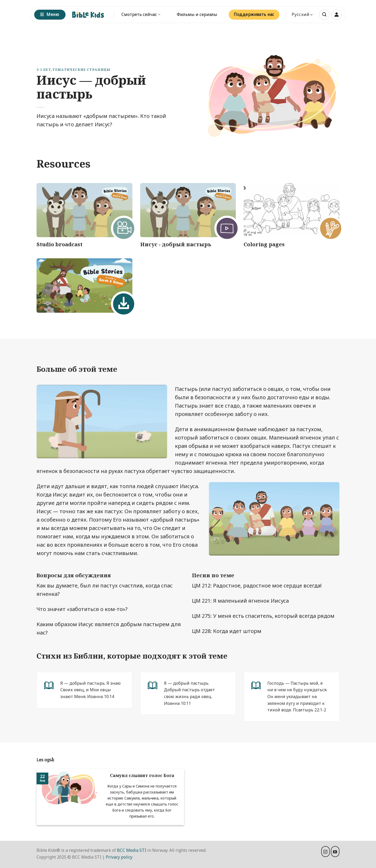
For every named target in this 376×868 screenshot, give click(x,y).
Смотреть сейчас (141, 14)
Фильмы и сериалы (197, 14)
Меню (50, 14)
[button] (324, 15)
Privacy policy (119, 857)
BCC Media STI (132, 850)
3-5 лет (44, 70)
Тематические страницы (81, 70)
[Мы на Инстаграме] (325, 852)
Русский (302, 14)
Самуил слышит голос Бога (142, 775)
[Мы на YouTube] (335, 852)
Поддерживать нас (254, 14)
